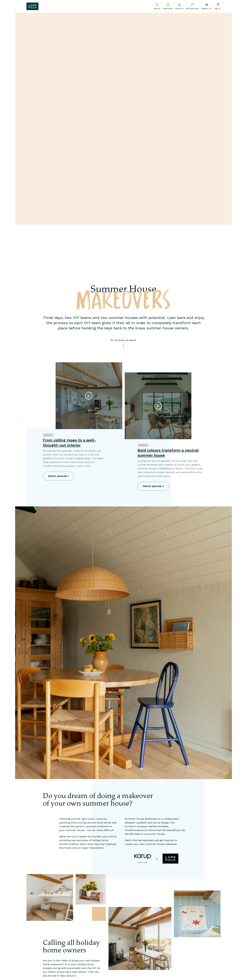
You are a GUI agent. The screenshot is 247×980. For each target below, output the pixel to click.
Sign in (218, 7)
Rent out (179, 7)
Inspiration (168, 7)
